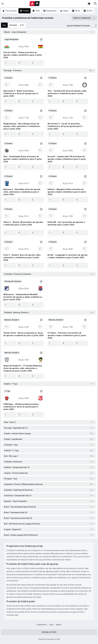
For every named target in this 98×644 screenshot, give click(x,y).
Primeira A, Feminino (13, 281)
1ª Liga (7, 391)
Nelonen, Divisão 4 (12, 320)
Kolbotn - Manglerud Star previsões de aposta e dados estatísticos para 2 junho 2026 (67, 192)
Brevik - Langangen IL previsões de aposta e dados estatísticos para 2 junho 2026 (68, 256)
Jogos (51, 625)
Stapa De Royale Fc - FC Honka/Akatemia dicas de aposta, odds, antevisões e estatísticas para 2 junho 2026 (23, 368)
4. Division (8, 78)
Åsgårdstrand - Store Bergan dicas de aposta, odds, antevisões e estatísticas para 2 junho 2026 (22, 126)
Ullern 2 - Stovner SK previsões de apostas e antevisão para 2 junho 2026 (23, 223)
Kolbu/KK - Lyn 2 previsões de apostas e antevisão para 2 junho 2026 (66, 223)
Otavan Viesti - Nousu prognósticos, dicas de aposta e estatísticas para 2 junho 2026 (24, 334)
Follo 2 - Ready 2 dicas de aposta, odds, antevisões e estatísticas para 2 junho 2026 (22, 258)
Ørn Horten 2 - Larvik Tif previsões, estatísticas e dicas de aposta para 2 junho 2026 (65, 126)
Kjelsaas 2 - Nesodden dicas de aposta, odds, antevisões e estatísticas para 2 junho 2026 (22, 192)
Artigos (59, 625)
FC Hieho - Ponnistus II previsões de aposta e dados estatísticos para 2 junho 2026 (67, 335)
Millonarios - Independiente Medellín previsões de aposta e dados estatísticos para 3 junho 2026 (23, 297)
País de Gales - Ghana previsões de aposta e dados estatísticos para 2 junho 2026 (23, 55)
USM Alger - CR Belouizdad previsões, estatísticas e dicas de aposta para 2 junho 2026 (21, 407)
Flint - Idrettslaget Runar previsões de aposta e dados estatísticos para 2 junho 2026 (23, 159)
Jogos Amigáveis (11, 39)
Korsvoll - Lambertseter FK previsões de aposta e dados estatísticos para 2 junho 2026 (67, 159)
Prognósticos (42, 625)
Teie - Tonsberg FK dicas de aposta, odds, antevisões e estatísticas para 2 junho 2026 (67, 93)
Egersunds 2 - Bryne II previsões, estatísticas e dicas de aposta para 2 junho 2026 (21, 93)
